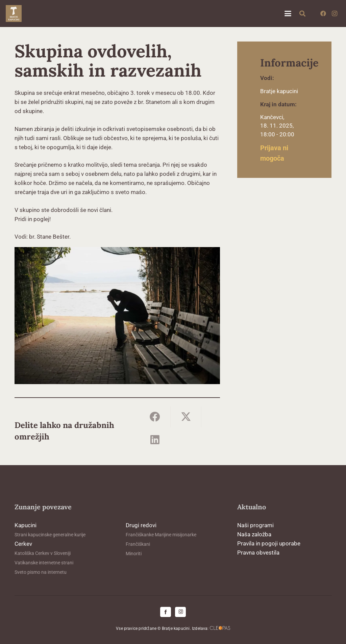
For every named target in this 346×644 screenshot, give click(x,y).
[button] (288, 14)
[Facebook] (323, 14)
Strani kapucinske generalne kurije (50, 535)
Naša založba (254, 534)
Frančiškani (138, 544)
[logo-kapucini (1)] (14, 14)
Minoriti (134, 554)
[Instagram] (335, 14)
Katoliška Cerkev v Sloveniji (43, 553)
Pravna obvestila (258, 553)
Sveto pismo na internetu (41, 572)
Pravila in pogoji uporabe (269, 543)
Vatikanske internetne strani (44, 563)
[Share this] (155, 417)
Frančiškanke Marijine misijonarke (161, 535)
